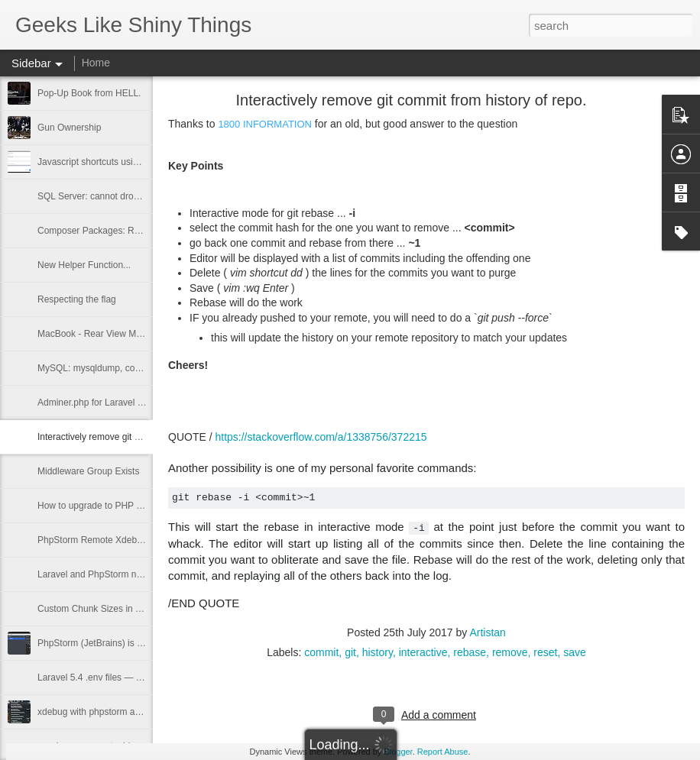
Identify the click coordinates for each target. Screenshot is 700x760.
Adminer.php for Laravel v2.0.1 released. (120, 403)
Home (96, 63)
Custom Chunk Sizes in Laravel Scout (114, 609)
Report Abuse (443, 752)
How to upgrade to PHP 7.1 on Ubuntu (116, 506)
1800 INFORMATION (265, 124)
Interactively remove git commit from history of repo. (143, 437)
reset (545, 652)
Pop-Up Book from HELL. (89, 93)
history (378, 652)
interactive (423, 652)
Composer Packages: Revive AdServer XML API (136, 231)
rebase (470, 652)
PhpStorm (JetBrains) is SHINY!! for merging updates (146, 643)
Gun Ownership (69, 128)
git (350, 652)
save (575, 652)
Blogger (398, 752)
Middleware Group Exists (88, 471)
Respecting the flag (77, 299)
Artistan (487, 632)
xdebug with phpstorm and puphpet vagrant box (134, 712)
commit (321, 652)
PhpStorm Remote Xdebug (92, 540)
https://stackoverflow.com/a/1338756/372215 (321, 437)
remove (510, 652)
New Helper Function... (84, 265)
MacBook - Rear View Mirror (95, 334)
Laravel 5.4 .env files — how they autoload (124, 678)
